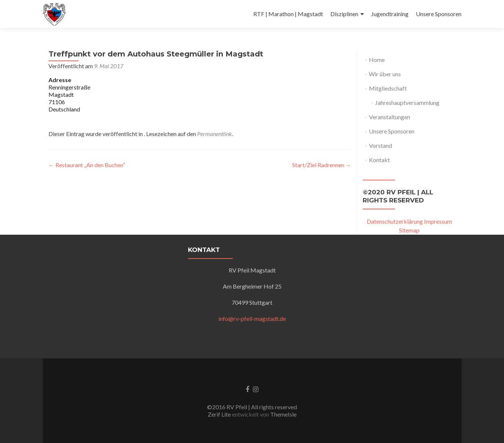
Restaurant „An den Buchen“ (87, 165)
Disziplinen (344, 14)
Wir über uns (385, 74)
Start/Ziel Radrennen (322, 165)
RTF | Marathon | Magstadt (288, 14)
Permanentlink (215, 134)
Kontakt (379, 160)
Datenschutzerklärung (395, 221)
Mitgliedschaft (388, 88)
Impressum (438, 221)
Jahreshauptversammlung (407, 102)
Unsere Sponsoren (439, 14)
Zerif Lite (220, 414)
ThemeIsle (283, 414)
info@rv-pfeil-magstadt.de (252, 318)
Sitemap (409, 230)
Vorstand (380, 145)
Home (377, 60)
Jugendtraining (390, 14)
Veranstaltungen (389, 117)
